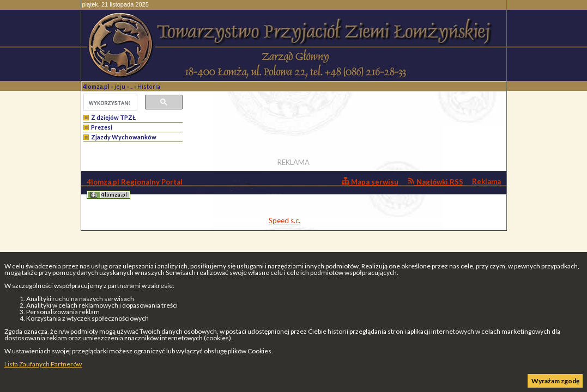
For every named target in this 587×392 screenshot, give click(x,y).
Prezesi (102, 127)
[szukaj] (109, 103)
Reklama (486, 181)
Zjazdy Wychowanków (124, 137)
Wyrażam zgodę (555, 381)
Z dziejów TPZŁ (113, 117)
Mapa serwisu (370, 182)
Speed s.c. (285, 220)
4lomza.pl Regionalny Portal (135, 188)
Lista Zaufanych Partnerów (43, 364)
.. (131, 86)
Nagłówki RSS (435, 182)
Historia (149, 86)
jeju (120, 86)
